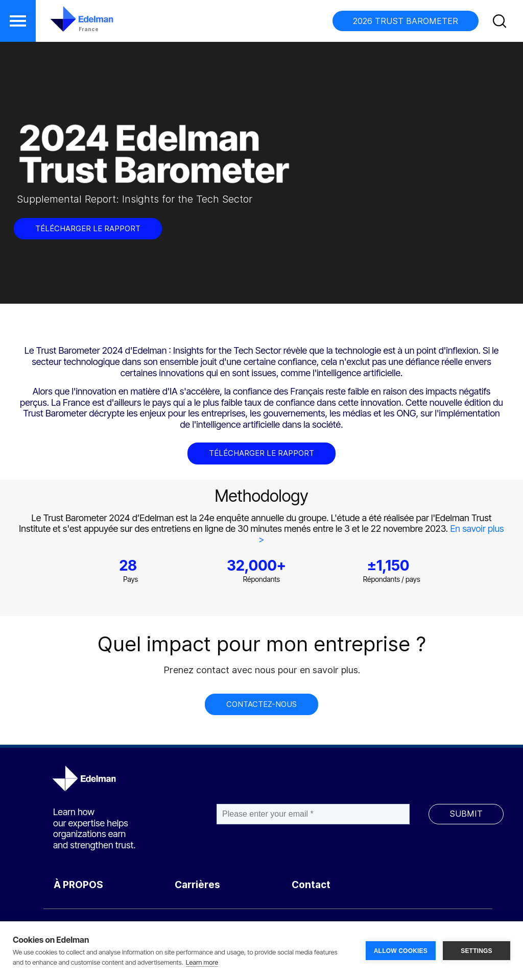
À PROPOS (78, 885)
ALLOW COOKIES (401, 951)
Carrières (197, 885)
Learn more (202, 962)
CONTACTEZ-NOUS (261, 704)
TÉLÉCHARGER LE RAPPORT (88, 228)
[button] (18, 21)
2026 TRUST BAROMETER (406, 21)
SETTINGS (477, 951)
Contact (311, 885)
